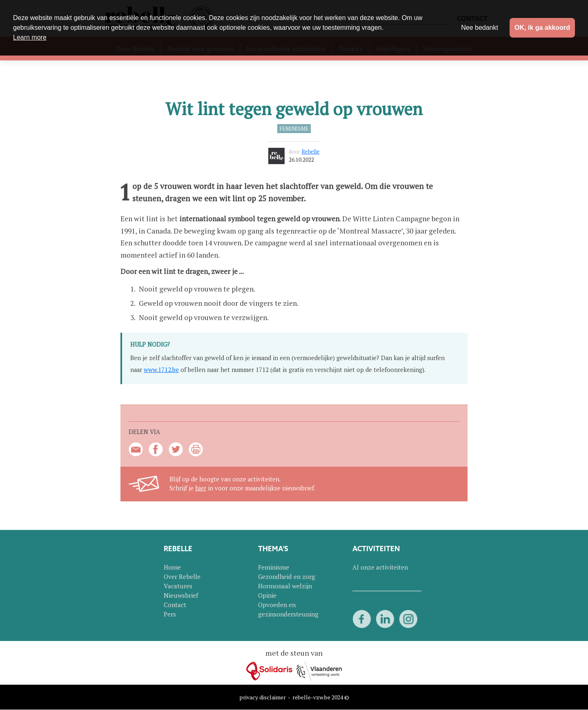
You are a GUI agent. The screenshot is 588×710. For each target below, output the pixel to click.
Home (172, 567)
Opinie (267, 595)
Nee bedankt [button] (480, 28)
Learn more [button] (30, 37)
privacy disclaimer (263, 697)
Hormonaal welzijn (285, 586)
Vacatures (178, 586)
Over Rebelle (182, 576)
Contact (175, 605)
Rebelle (310, 152)
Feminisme (294, 129)
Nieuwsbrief (181, 595)
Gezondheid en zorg (287, 576)
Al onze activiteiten (380, 567)
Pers (170, 614)
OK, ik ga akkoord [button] (542, 28)
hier (201, 488)
